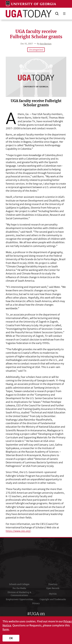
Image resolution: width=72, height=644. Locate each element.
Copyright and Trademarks (53, 599)
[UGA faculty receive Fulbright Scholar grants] (36, 77)
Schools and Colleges (19, 584)
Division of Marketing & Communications (19, 594)
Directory (53, 584)
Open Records (53, 588)
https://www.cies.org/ (18, 531)
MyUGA (53, 594)
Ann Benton (46, 44)
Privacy (36, 603)
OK (11, 638)
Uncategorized (36, 50)
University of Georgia (36, 560)
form (6, 629)
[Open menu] (64, 14)
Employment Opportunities (19, 599)
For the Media (19, 588)
